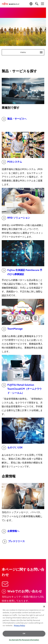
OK (24, 633)
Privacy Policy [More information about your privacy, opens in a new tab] (19, 626)
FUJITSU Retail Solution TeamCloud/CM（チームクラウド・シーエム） (22, 389)
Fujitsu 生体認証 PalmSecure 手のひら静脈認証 (22, 272)
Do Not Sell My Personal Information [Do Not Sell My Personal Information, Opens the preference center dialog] (24, 640)
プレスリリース (14, 542)
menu (32, 52)
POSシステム (12, 162)
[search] (37, 4)
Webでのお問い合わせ (22, 591)
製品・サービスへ (14, 119)
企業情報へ (11, 531)
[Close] (44, 607)
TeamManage (12, 329)
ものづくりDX (12, 448)
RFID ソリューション (16, 218)
